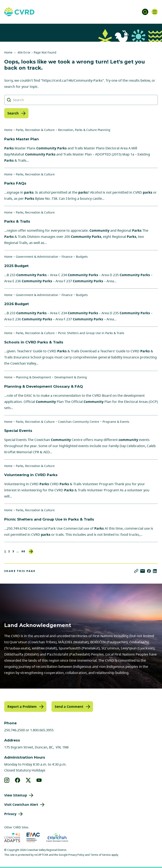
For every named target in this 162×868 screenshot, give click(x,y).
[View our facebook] (18, 780)
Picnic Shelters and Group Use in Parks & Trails (91, 333)
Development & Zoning (71, 377)
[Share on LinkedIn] (155, 571)
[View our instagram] (7, 780)
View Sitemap (16, 795)
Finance (67, 257)
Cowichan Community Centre (79, 422)
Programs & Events (116, 422)
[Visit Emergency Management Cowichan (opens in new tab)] (33, 837)
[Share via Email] (143, 571)
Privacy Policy (76, 855)
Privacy (10, 814)
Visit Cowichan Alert (21, 805)
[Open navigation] (155, 12)
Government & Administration (37, 257)
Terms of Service (101, 855)
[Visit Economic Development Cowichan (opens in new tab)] (57, 837)
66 (24, 551)
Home (8, 52)
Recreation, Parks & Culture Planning (84, 130)
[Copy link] (136, 571)
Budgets (82, 257)
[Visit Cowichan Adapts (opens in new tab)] (12, 837)
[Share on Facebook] (149, 571)
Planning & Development (33, 377)
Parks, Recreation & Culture (35, 130)
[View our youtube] (39, 780)
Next (31, 551)
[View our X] (28, 780)
